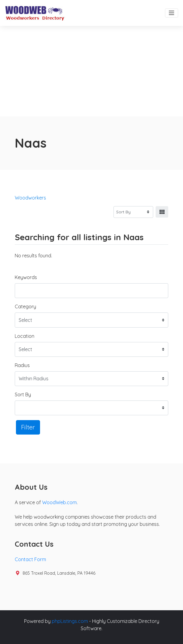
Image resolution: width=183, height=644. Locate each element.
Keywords (26, 277)
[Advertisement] (91, 71)
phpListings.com (70, 621)
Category (25, 306)
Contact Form (30, 559)
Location (25, 336)
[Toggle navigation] (172, 13)
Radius (22, 365)
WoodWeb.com (59, 502)
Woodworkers (30, 198)
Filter (28, 427)
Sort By (23, 394)
